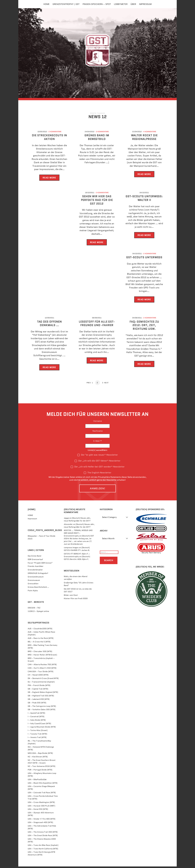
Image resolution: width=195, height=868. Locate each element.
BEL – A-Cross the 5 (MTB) (39, 643)
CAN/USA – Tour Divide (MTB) (41, 673)
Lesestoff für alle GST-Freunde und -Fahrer (97, 325)
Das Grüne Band (34, 557)
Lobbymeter (121, 4)
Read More (49, 179)
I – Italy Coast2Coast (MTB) (39, 725)
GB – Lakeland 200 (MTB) (39, 701)
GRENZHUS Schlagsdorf (38, 575)
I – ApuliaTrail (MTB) (36, 715)
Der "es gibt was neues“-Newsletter (98, 456)
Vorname (98, 423)
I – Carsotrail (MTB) (36, 718)
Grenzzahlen (33, 585)
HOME (30, 517)
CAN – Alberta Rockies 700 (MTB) (42, 666)
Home (46, 4)
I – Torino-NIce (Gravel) (38, 732)
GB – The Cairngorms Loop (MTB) (42, 708)
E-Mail (98, 442)
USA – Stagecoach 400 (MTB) (40, 824)
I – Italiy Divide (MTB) (37, 721)
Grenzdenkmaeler (35, 571)
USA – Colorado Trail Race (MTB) (42, 794)
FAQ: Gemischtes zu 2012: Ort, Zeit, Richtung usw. (144, 327)
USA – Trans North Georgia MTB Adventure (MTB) (41, 855)
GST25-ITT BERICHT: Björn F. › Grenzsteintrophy (77, 557)
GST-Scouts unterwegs (144, 259)
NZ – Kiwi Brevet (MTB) (38, 758)
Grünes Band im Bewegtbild (97, 139)
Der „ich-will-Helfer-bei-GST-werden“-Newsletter (98, 468)
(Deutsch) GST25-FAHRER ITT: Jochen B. (77, 550)
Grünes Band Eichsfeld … (38, 589)
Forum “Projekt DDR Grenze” (40, 564)
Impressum (145, 4)
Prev (88, 384)
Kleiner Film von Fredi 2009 (76, 600)
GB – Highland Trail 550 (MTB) (41, 697)
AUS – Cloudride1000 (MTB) (40, 630)
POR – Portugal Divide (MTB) (40, 771)
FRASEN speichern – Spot (97, 4)
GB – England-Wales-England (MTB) (43, 694)
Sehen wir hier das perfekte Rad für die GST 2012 (97, 202)
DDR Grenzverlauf (35, 561)
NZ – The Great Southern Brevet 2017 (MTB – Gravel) (42, 763)
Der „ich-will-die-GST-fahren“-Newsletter (97, 462)
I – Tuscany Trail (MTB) (37, 735)
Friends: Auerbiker (36, 568)
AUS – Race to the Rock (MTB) (41, 640)
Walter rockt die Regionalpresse (144, 139)
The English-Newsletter (97, 474)
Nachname (98, 433)
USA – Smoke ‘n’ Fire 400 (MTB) (42, 820)
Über (133, 4)
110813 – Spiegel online (38, 613)
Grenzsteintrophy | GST (66, 4)
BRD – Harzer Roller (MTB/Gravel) (42, 656)
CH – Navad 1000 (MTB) (38, 676)
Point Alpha (33, 592)
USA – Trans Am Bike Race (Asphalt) (43, 847)
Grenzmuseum (34, 582)
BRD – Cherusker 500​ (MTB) (40, 653)
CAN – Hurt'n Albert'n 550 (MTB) (42, 669)
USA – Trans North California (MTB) (43, 850)
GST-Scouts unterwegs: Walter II (144, 200)
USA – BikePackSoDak (37, 781)
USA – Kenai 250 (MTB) (38, 811)
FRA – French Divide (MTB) (39, 687)
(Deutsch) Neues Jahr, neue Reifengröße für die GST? (77, 521)
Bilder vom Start (71, 597)
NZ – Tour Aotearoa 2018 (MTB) (42, 768)
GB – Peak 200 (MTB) (37, 704)
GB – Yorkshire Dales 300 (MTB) (42, 711)
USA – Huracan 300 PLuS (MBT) (41, 807)
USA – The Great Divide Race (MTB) (43, 837)
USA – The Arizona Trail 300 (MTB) (43, 834)
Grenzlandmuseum (36, 578)
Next (107, 384)
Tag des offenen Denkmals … (49, 325)
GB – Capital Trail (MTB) (38, 690)
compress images (71, 549)
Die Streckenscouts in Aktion (49, 139)
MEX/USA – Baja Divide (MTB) (40, 755)
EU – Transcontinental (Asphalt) (41, 683)
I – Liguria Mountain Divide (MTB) (42, 728)
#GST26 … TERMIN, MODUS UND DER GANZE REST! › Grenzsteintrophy (78, 535)
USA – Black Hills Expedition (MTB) (43, 784)
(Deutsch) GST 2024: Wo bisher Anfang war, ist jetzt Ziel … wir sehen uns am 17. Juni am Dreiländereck (79, 542)
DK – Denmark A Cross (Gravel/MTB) (43, 680)
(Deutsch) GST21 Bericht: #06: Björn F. (77, 559)
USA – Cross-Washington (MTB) (41, 804)
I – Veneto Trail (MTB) (37, 739)
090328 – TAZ (34, 609)
